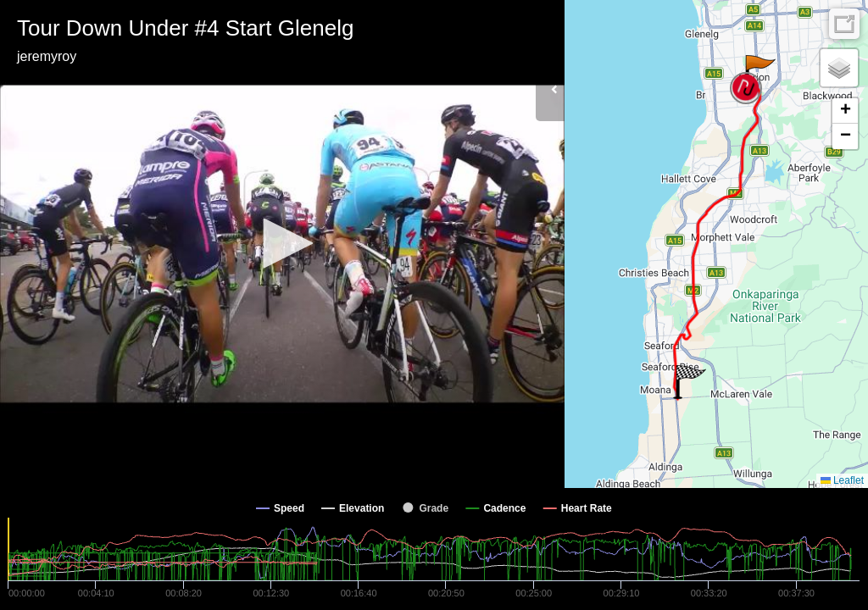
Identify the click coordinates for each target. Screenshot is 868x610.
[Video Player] (282, 244)
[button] (282, 243)
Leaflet (842, 480)
